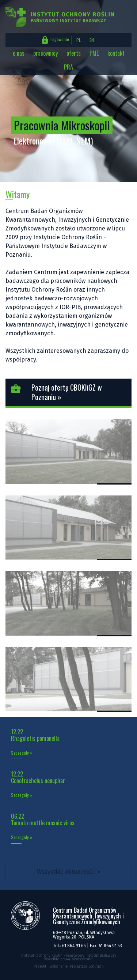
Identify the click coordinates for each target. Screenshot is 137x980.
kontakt (116, 53)
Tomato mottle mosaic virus (43, 823)
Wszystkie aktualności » (69, 872)
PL (79, 40)
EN (92, 40)
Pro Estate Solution (87, 967)
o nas (19, 53)
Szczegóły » (22, 753)
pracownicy (45, 53)
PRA (68, 67)
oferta (74, 53)
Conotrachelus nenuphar (38, 781)
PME (94, 53)
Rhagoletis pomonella (35, 738)
